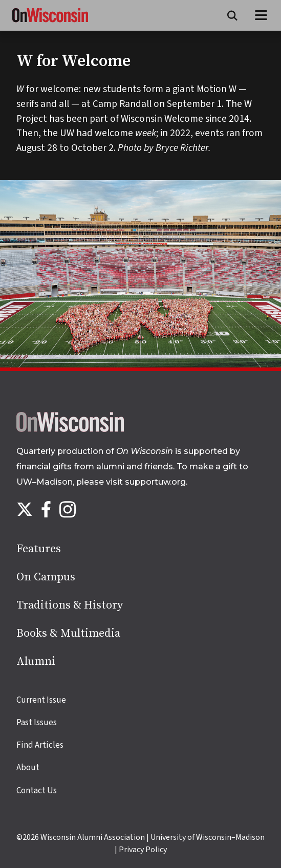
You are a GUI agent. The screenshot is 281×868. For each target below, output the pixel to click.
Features (39, 549)
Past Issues (37, 723)
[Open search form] (232, 15)
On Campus (46, 577)
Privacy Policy (143, 850)
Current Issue (41, 700)
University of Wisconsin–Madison (208, 837)
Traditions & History (70, 605)
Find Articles (40, 745)
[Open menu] (261, 15)
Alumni (36, 661)
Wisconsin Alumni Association (93, 837)
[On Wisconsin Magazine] (50, 23)
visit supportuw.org (146, 482)
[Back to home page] (70, 429)
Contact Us (37, 791)
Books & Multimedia (68, 633)
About (28, 768)
